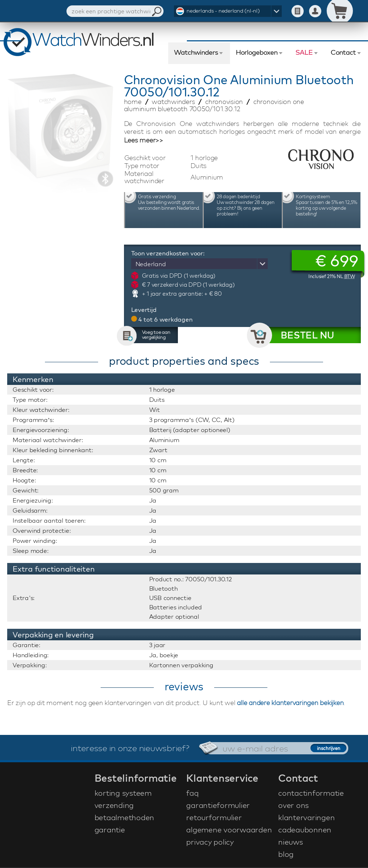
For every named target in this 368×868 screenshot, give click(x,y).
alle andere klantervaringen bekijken (290, 703)
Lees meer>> (144, 140)
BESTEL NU (307, 335)
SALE (304, 52)
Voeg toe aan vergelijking (156, 335)
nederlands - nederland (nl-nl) (223, 11)
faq (192, 793)
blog (286, 854)
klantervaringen (306, 817)
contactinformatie (311, 793)
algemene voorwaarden (229, 830)
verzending (114, 805)
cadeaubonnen (305, 830)
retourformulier (214, 817)
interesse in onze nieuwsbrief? (130, 748)
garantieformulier (218, 805)
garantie (110, 830)
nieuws (291, 842)
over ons (293, 805)
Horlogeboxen (257, 52)
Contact (343, 52)
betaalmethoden (125, 817)
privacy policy (210, 842)
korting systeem (123, 793)
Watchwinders (196, 52)
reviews (184, 686)
